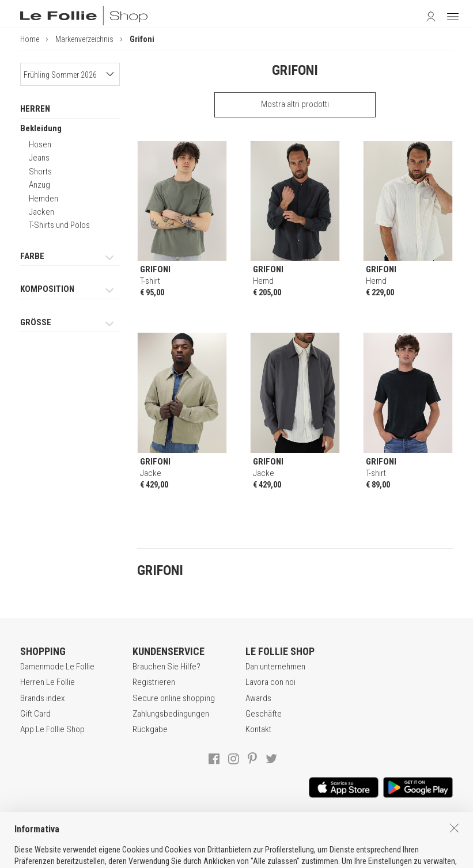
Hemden (43, 199)
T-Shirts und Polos (59, 225)
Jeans (39, 158)
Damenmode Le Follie (57, 667)
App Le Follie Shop (52, 729)
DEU (259, 857)
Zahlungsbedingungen (171, 714)
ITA (232, 857)
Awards (258, 698)
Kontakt (258, 729)
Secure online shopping (174, 698)
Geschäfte (264, 714)
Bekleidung (41, 128)
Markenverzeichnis (84, 39)
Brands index (42, 698)
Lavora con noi (270, 682)
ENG (245, 857)
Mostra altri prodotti (295, 104)
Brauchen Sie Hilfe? (167, 667)
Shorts (40, 172)
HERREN (35, 109)
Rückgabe (150, 729)
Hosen (40, 144)
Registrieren (154, 682)
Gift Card (35, 714)
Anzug (39, 185)
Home (30, 39)
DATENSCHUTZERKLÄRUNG (239, 833)
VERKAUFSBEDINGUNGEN (135, 833)
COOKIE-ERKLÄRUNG (335, 833)
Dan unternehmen (275, 667)
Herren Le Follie (48, 682)
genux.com (199, 857)
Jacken (41, 212)
